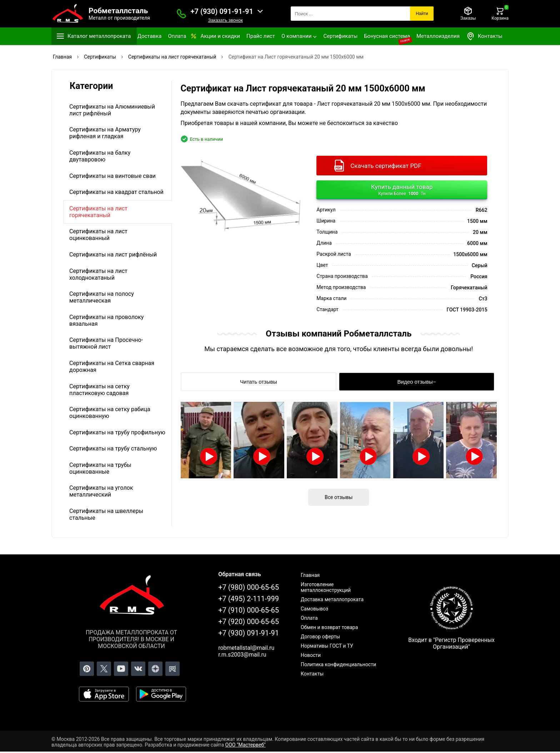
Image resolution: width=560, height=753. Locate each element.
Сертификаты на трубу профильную (117, 432)
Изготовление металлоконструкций (326, 587)
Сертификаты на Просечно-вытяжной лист (106, 343)
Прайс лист (261, 36)
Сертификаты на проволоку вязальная (106, 320)
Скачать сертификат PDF (386, 166)
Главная (310, 575)
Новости (311, 655)
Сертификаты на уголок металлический (101, 491)
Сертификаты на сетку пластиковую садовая (99, 390)
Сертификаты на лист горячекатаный (98, 212)
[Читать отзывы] (259, 382)
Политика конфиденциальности (338, 664)
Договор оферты (320, 637)
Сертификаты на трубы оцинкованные (100, 468)
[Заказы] (468, 14)
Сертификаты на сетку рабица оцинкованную (110, 413)
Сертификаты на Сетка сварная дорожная (112, 366)
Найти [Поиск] (422, 14)
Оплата (177, 36)
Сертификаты (340, 36)
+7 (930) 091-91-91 (222, 11)
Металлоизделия (438, 36)
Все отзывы (339, 497)
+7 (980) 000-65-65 (249, 587)
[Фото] (241, 192)
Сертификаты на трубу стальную (113, 448)
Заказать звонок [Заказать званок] (225, 20)
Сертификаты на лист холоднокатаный (98, 274)
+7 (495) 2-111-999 (249, 599)
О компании (296, 36)
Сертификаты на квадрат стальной (116, 192)
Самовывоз (314, 609)
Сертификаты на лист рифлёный (113, 255)
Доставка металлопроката (332, 599)
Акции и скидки (220, 36)
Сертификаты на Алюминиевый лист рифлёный (112, 110)
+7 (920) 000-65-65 (249, 622)
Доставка (150, 36)
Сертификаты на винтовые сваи (112, 176)
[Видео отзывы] (417, 382)
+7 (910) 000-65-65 (249, 610)
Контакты (484, 36)
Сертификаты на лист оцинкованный (98, 235)
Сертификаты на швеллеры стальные (106, 514)
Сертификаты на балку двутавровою (100, 156)
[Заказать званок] (181, 14)
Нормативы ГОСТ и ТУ (327, 646)
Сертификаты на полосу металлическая (102, 297)
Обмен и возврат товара (329, 627)
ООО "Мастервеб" (246, 745)
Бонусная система (387, 36)
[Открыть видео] (206, 440)
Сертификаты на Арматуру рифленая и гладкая (105, 133)
